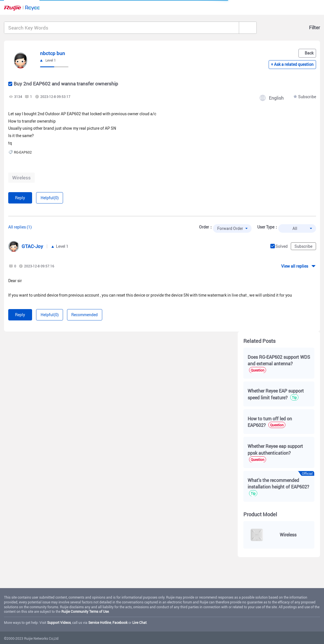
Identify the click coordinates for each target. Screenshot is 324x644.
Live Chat (139, 622)
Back (309, 53)
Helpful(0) (50, 198)
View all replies (295, 266)
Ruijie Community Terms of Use (85, 611)
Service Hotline (100, 622)
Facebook (120, 622)
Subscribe (307, 97)
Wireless (21, 178)
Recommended (84, 315)
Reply (20, 198)
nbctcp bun (53, 53)
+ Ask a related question (292, 64)
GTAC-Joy (32, 246)
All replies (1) (20, 227)
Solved (282, 246)
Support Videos (59, 622)
